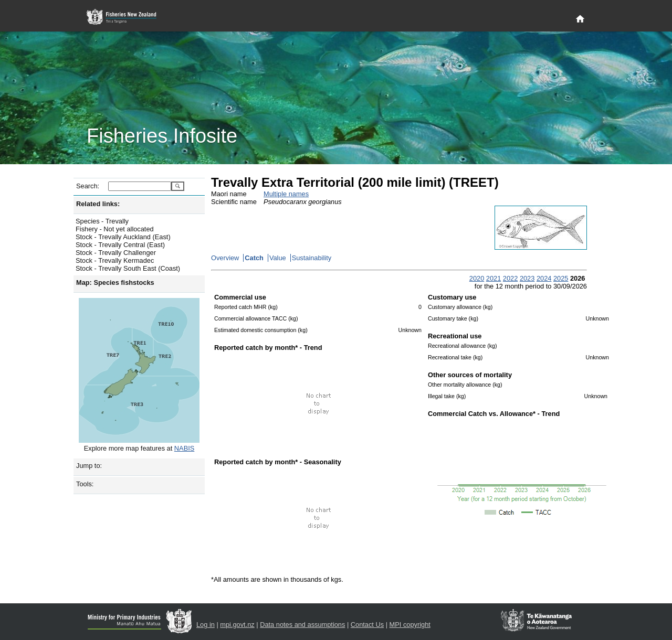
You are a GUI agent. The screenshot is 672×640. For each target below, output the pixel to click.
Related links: (98, 204)
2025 (561, 278)
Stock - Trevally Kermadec (115, 260)
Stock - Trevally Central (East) (120, 245)
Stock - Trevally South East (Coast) (128, 268)
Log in (206, 625)
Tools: (85, 484)
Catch (254, 258)
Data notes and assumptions (302, 625)
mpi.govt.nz (237, 625)
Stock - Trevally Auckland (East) (123, 237)
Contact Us (367, 625)
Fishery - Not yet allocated (115, 229)
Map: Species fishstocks (115, 282)
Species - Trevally (102, 221)
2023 (527, 278)
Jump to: (89, 466)
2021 (493, 278)
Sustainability (312, 258)
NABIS (184, 448)
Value (278, 258)
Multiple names (286, 194)
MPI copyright (410, 625)
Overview (225, 258)
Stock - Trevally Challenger (116, 253)
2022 (510, 278)
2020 (477, 278)
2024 (544, 278)
